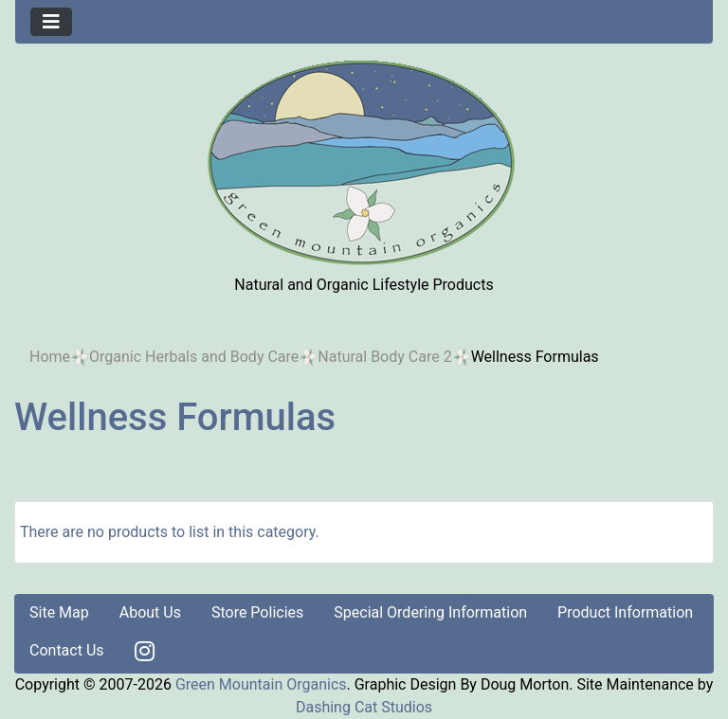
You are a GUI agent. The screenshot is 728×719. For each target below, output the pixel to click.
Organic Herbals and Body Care (194, 357)
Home (50, 357)
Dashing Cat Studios (364, 707)
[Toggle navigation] (51, 22)
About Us (150, 612)
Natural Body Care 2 (384, 357)
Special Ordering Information (430, 612)
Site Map (59, 612)
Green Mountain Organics (261, 684)
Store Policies (257, 612)
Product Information (625, 612)
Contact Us (67, 650)
